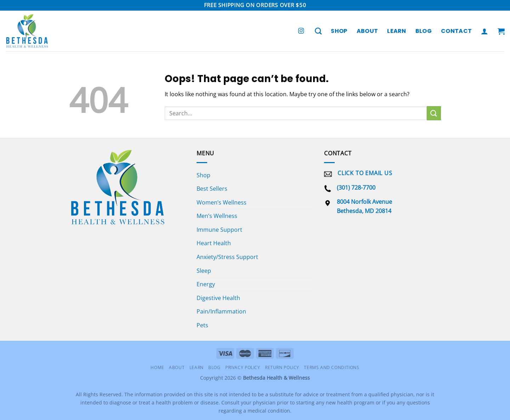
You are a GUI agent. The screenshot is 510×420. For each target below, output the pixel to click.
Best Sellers (212, 189)
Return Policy (282, 367)
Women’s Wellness (222, 202)
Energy (206, 284)
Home (157, 367)
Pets (202, 325)
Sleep (204, 271)
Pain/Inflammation (221, 311)
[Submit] (434, 113)
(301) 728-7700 (356, 188)
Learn (397, 31)
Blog (424, 31)
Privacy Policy (243, 367)
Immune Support (219, 230)
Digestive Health (218, 298)
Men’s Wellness (217, 216)
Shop (339, 31)
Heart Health (214, 243)
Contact (456, 31)
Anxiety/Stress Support (227, 257)
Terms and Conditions (331, 367)
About (367, 31)
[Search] (318, 31)
